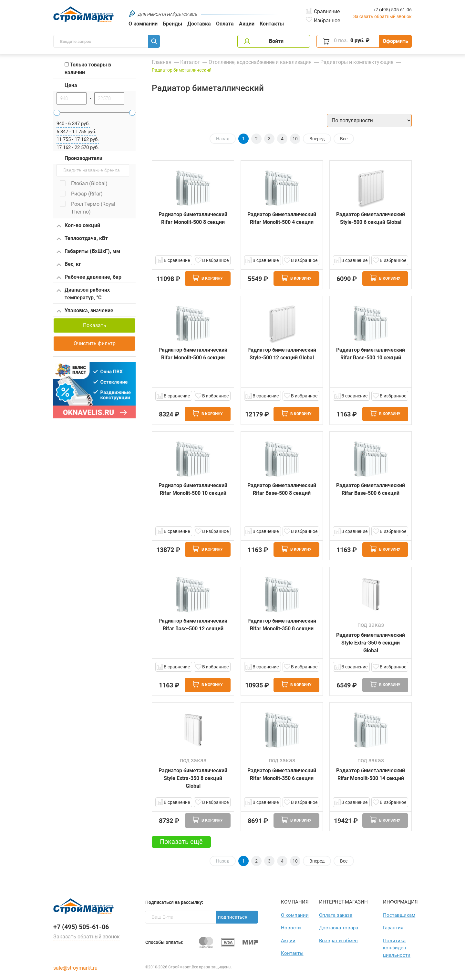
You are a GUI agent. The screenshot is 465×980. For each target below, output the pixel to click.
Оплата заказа (336, 915)
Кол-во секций (78, 226)
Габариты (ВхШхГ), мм (88, 252)
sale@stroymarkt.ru (75, 968)
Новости (291, 928)
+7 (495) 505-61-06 (392, 10)
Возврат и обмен (338, 941)
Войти (276, 41)
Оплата (225, 24)
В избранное (215, 260)
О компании (143, 24)
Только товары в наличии (88, 69)
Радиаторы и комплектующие (357, 62)
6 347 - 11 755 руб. (76, 132)
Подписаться (233, 917)
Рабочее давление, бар (89, 277)
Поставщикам (397, 915)
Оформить (395, 41)
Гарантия (393, 928)
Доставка (199, 24)
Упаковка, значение (85, 311)
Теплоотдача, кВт (82, 239)
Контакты (272, 24)
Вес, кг (69, 265)
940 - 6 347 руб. (73, 124)
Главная (162, 62)
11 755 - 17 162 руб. (78, 139)
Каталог (190, 62)
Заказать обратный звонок (382, 16)
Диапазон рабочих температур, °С (83, 294)
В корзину (208, 278)
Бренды (172, 24)
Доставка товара (339, 928)
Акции (247, 24)
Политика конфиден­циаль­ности (397, 948)
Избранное (327, 20)
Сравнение (327, 11)
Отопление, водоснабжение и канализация (260, 62)
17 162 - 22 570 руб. (78, 147)
